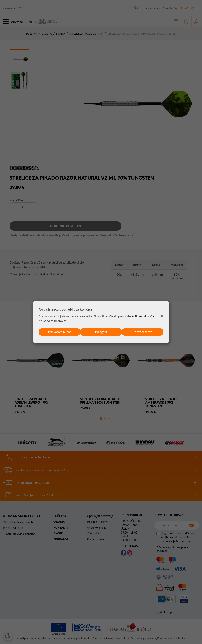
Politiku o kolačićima (146, 316)
